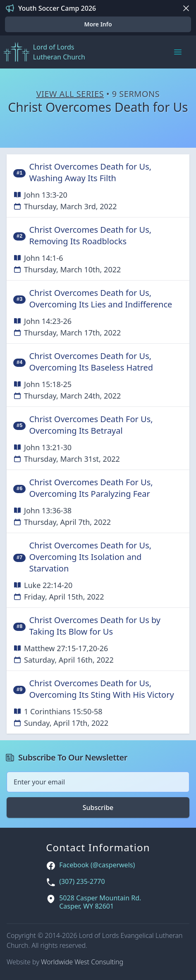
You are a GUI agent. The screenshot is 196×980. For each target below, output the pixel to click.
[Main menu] (178, 52)
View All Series (70, 94)
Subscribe (98, 808)
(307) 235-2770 (82, 882)
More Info (98, 24)
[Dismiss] (186, 8)
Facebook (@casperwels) (97, 865)
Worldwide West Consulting (82, 962)
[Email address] (98, 782)
